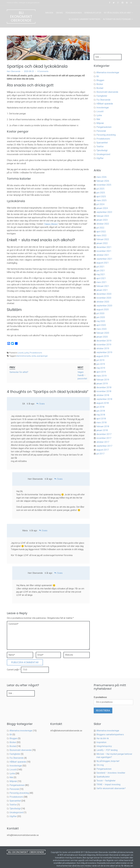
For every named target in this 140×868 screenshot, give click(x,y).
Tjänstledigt (102, 150)
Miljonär (100, 123)
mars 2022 (101, 235)
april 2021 (101, 278)
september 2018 (104, 399)
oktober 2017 (103, 442)
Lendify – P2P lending (107, 744)
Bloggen (100, 80)
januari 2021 (102, 290)
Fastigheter (102, 96)
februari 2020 (103, 333)
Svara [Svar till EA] (42, 397)
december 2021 (104, 247)
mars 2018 (101, 423)
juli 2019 (100, 360)
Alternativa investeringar (117, 19)
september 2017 (104, 446)
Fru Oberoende (103, 100)
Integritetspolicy (104, 740)
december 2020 (104, 294)
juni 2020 (101, 317)
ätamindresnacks (24, 356)
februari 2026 (103, 181)
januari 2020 (102, 337)
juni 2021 (101, 271)
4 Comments (43, 71)
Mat (98, 119)
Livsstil (20, 353)
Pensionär (101, 131)
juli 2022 (100, 228)
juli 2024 (100, 204)
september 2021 (104, 259)
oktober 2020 (103, 302)
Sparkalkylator (93, 13)
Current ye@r (14, 663)
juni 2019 (101, 364)
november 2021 (104, 251)
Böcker (100, 84)
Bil (98, 76)
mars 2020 (101, 329)
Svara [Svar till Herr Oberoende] (60, 472)
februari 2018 (103, 426)
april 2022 (101, 232)
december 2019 (104, 341)
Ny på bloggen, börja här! (117, 13)
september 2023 (104, 212)
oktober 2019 (103, 348)
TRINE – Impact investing (108, 778)
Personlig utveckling (106, 135)
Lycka (26, 353)
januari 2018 (102, 430)
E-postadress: (100, 691)
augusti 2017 (103, 450)
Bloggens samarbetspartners (85, 19)
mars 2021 (101, 282)
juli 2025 (100, 189)
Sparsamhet (102, 143)
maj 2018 (101, 415)
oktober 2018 (103, 395)
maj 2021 (101, 274)
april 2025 (101, 197)
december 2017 (104, 434)
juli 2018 (100, 407)
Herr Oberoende (14, 71)
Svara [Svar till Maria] (45, 524)
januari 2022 (102, 243)
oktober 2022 (103, 224)
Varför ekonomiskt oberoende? (111, 782)
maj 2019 (101, 368)
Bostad (100, 88)
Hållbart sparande (105, 104)
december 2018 (104, 387)
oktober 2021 (103, 255)
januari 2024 (102, 208)
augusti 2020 (103, 310)
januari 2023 (102, 220)
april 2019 (101, 372)
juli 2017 (100, 454)
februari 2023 (103, 216)
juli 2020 (100, 313)
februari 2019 (103, 380)
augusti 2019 (103, 356)
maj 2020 (101, 321)
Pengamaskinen (74, 13)
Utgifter (100, 158)
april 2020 (101, 325)
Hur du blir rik (103, 732)
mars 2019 (101, 376)
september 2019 (104, 352)
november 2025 (104, 185)
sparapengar (42, 356)
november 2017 (104, 438)
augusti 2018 (103, 403)
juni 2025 (101, 193)
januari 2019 (102, 384)
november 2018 (104, 391)
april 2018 (101, 419)
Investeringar (103, 108)
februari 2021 (103, 286)
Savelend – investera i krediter (111, 766)
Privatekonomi (36, 353)
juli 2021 (100, 267)
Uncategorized (103, 154)
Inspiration (101, 736)
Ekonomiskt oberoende (107, 92)
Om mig (59, 13)
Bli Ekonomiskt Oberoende (21, 17)
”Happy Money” (51, 224)
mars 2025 (101, 200)
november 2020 (104, 298)
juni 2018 (101, 411)
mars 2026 (101, 177)
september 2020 (104, 306)
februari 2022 (103, 239)
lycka (34, 356)
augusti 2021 (103, 263)
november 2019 (104, 345)
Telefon (100, 147)
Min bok (49, 13)
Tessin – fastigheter (106, 774)
